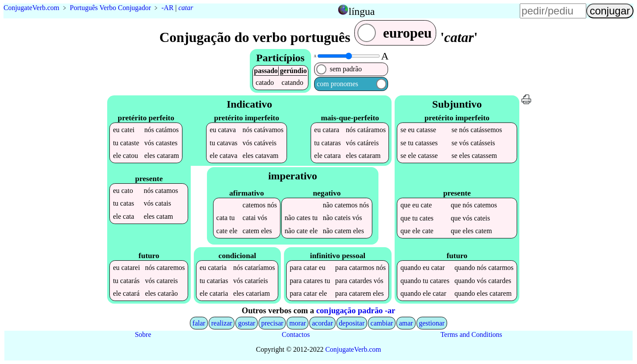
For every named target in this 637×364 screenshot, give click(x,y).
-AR (168, 8)
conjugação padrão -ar (356, 310)
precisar (272, 323)
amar (406, 323)
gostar (247, 323)
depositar (352, 323)
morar (297, 323)
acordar (322, 323)
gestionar (432, 323)
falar (199, 323)
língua (362, 11)
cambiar (382, 323)
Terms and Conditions (471, 334)
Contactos (296, 334)
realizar (222, 323)
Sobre (143, 334)
